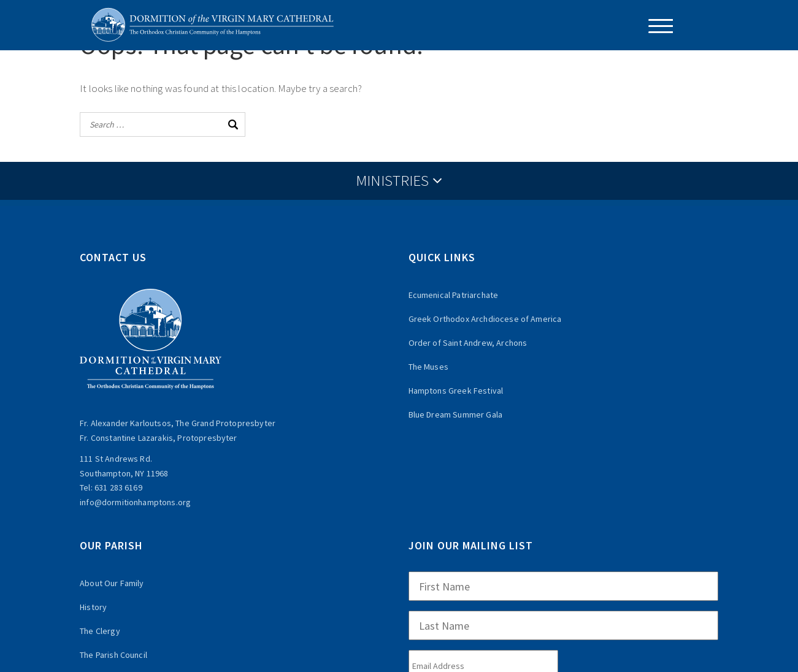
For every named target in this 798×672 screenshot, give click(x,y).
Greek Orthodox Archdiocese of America (485, 319)
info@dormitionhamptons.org (135, 502)
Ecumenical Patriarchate (454, 295)
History (93, 607)
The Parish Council (113, 655)
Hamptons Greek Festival (456, 391)
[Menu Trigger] (656, 26)
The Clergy (100, 631)
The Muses (428, 367)
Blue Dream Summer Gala (456, 414)
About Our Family (112, 583)
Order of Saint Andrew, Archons (468, 343)
